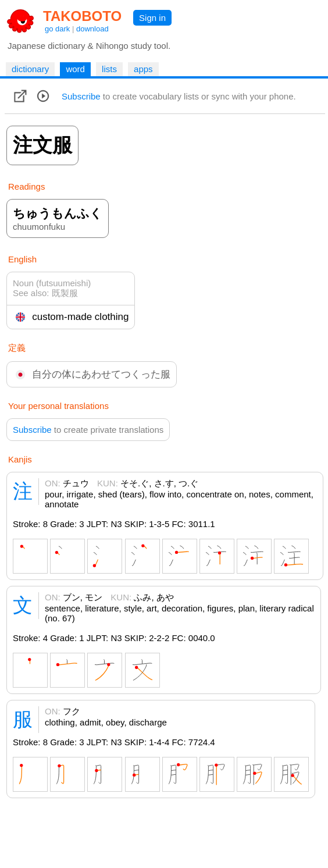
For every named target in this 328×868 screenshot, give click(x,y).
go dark (57, 29)
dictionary (30, 69)
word (75, 69)
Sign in (152, 18)
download (92, 29)
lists (109, 69)
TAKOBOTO (82, 16)
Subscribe (81, 96)
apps (143, 69)
